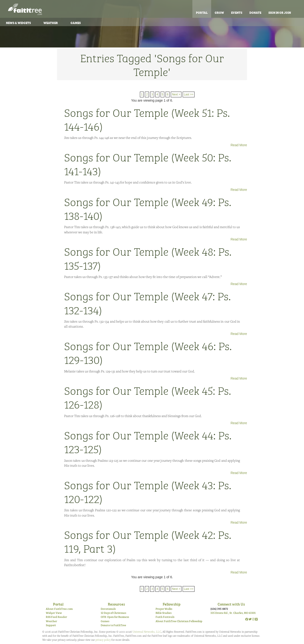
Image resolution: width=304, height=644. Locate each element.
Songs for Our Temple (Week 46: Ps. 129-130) (148, 352)
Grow (219, 12)
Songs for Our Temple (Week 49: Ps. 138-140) (148, 208)
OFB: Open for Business (115, 617)
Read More (239, 145)
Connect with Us (231, 604)
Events (237, 12)
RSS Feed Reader (56, 617)
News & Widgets (18, 23)
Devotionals (108, 609)
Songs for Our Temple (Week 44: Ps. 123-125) (148, 442)
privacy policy (103, 640)
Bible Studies (164, 613)
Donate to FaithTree (113, 625)
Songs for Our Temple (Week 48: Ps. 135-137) (148, 258)
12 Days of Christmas (113, 613)
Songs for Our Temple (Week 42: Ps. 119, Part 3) (148, 541)
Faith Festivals (165, 617)
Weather (51, 23)
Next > (176, 94)
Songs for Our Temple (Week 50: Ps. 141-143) (148, 164)
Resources (116, 604)
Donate (255, 12)
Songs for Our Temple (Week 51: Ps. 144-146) (147, 119)
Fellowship (172, 604)
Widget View (54, 613)
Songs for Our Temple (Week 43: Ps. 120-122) (148, 491)
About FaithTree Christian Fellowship (179, 621)
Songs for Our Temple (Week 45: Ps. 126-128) (148, 397)
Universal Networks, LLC (147, 632)
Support (51, 625)
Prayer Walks (164, 609)
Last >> (189, 94)
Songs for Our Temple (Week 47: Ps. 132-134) (147, 302)
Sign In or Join (280, 12)
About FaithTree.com (59, 609)
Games (76, 23)
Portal (202, 12)
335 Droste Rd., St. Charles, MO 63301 (233, 613)
